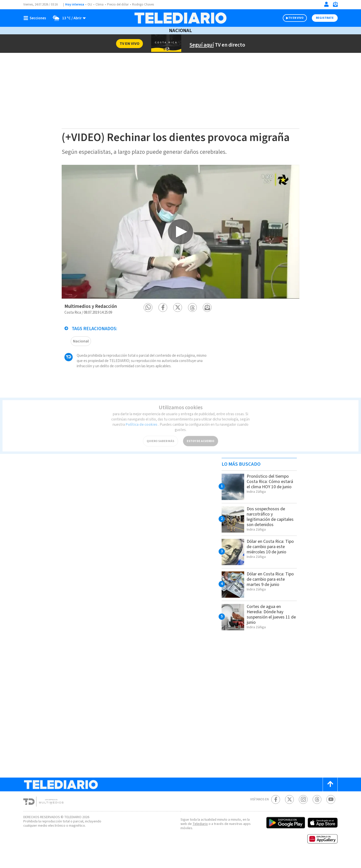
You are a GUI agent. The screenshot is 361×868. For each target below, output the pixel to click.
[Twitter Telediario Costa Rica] (289, 812)
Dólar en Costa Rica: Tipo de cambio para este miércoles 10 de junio (267, 562)
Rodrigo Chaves (146, 5)
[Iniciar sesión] (326, 4)
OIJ (90, 5)
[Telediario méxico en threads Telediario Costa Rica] (317, 812)
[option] (180, 244)
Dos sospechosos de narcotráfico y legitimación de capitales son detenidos (271, 529)
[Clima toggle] (68, 18)
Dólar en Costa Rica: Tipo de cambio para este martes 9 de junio (269, 592)
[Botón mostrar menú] (36, 18)
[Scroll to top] (330, 797)
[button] (148, 320)
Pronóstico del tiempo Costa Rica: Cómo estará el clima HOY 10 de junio (270, 497)
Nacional (180, 31)
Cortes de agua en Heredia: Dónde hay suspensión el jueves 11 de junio (271, 627)
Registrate (325, 18)
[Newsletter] (335, 5)
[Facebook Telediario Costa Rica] (276, 812)
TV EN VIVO (296, 18)
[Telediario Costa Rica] (180, 18)
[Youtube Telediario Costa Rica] (331, 812)
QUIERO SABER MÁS (160, 435)
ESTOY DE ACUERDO (201, 435)
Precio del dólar (119, 5)
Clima (100, 5)
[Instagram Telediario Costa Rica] (303, 812)
